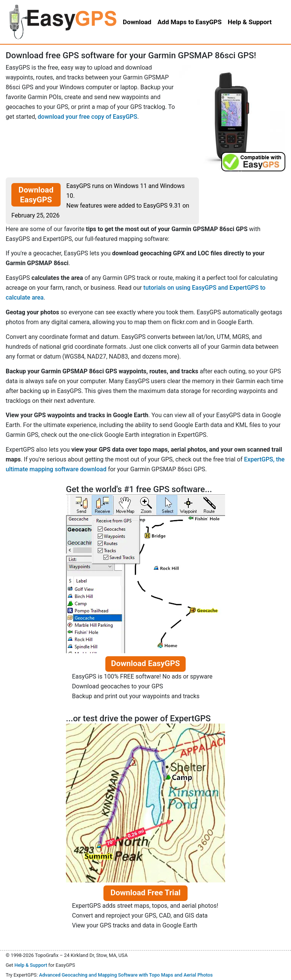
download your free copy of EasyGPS (88, 117)
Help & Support (31, 965)
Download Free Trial (145, 893)
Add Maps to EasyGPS (189, 22)
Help (250, 22)
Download (137, 22)
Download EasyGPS (36, 195)
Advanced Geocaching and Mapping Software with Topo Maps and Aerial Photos (126, 975)
